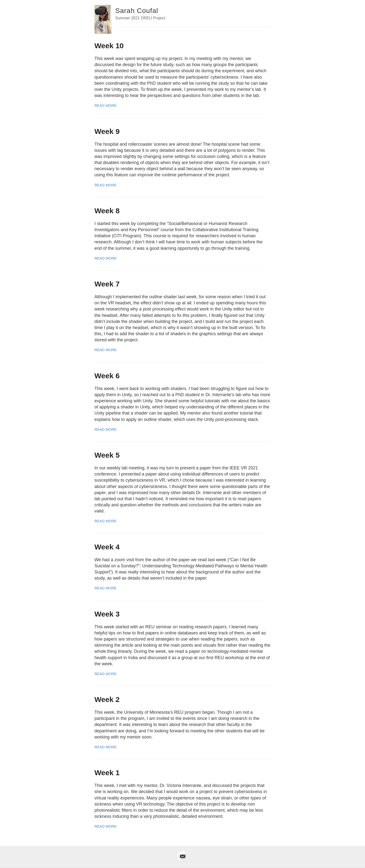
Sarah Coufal (137, 11)
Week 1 (107, 773)
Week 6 (107, 376)
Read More (106, 105)
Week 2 (107, 699)
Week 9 (107, 131)
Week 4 (107, 547)
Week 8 (107, 211)
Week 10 (109, 46)
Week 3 (107, 614)
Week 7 (107, 284)
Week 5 (107, 455)
